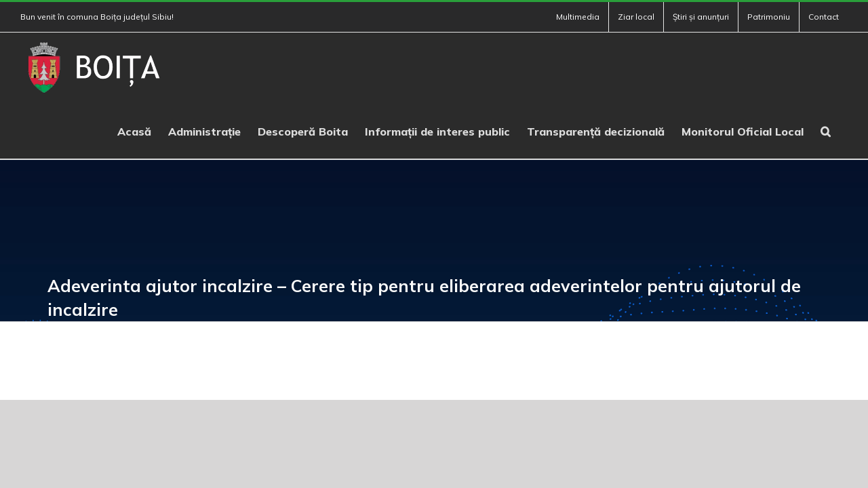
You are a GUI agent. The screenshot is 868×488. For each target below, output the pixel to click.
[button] (843, 130)
